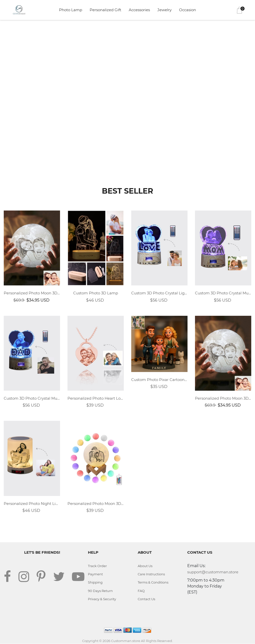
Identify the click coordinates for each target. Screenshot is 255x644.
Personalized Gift (105, 10)
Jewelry (164, 10)
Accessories (139, 10)
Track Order (97, 566)
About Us (145, 566)
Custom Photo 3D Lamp (96, 293)
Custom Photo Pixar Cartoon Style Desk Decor (159, 380)
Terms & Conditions (153, 583)
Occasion (188, 10)
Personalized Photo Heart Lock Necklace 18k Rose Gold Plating (96, 398)
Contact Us (146, 599)
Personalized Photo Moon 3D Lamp (32, 293)
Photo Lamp (71, 10)
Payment (95, 574)
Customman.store (126, 641)
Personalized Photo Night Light (32, 504)
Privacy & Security (102, 599)
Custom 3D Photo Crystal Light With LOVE (159, 293)
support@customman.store (213, 572)
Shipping (96, 583)
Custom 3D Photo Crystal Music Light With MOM (223, 293)
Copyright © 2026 (97, 641)
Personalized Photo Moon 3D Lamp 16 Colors (96, 504)
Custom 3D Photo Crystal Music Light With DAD (32, 398)
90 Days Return (100, 591)
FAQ (141, 591)
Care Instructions (151, 574)
